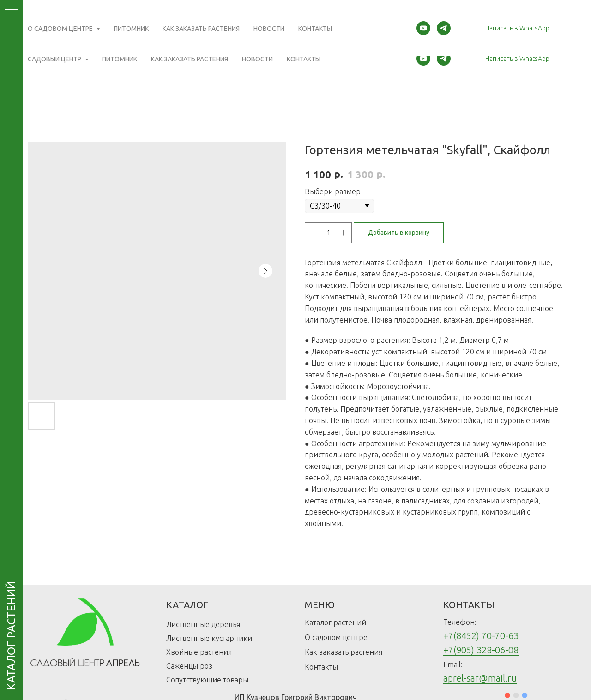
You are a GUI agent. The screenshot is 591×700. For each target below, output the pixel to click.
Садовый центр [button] (55, 59)
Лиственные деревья (203, 624)
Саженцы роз (189, 666)
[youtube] (423, 59)
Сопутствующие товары (207, 680)
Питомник (120, 59)
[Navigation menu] (12, 14)
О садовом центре (336, 637)
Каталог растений (335, 622)
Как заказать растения (190, 59)
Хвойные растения (199, 652)
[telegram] (444, 59)
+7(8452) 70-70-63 (481, 636)
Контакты (304, 59)
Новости (257, 59)
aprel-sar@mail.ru (480, 678)
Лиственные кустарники (209, 638)
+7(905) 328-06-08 (481, 650)
